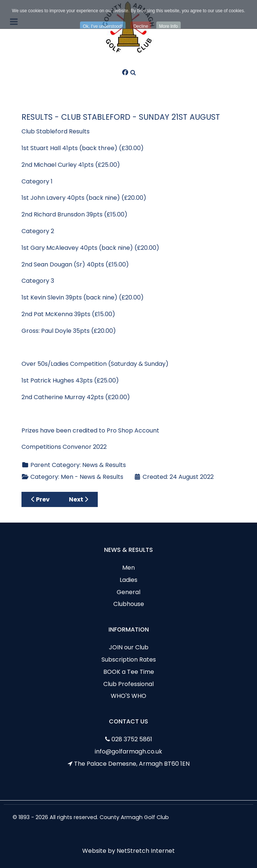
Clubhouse (129, 604)
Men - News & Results (92, 477)
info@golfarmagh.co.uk (128, 751)
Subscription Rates (129, 660)
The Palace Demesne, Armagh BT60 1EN (132, 764)
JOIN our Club (129, 647)
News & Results (104, 465)
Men (128, 568)
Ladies (128, 580)
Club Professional (128, 684)
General (128, 592)
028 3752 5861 (132, 739)
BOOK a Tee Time (129, 672)
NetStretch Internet (146, 851)
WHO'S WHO (128, 696)
